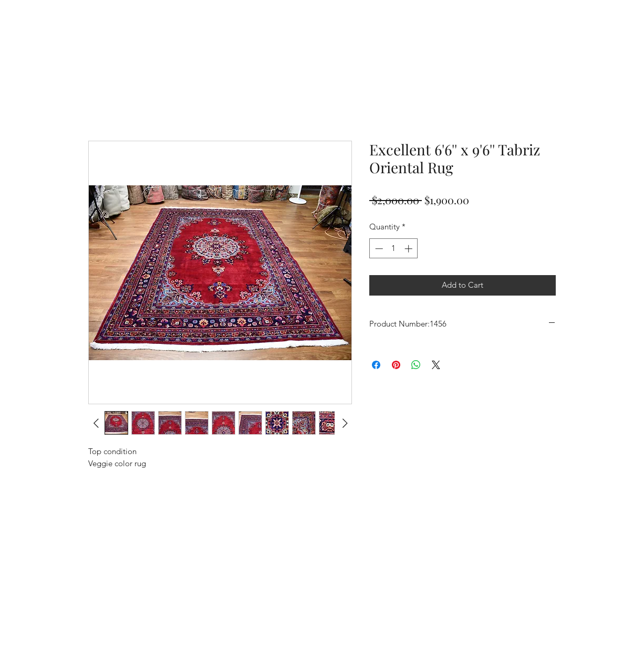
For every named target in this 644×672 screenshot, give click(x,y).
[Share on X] (436, 365)
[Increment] (409, 249)
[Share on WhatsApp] (416, 365)
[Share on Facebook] (376, 365)
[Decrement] (378, 249)
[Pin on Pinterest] (396, 365)
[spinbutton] (394, 249)
